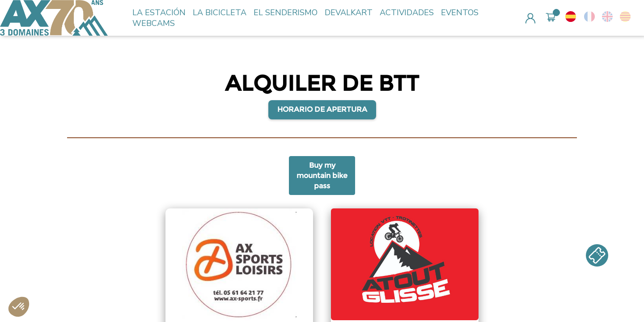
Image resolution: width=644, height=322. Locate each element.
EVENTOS (460, 13)
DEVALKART (349, 13)
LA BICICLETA (220, 13)
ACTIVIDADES (407, 13)
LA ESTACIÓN (159, 13)
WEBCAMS (154, 23)
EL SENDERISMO (286, 13)
